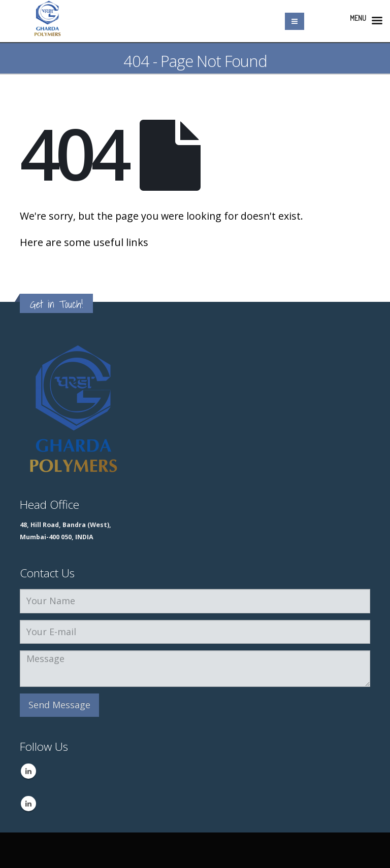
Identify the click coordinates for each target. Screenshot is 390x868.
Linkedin (28, 771)
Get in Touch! (56, 304)
